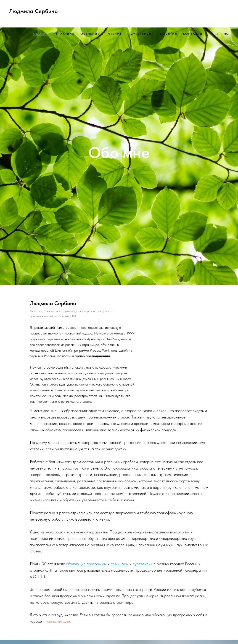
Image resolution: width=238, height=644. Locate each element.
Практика (65, 34)
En (217, 34)
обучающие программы (86, 564)
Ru (226, 34)
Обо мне (42, 34)
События (169, 34)
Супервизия (142, 34)
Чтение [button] (115, 34)
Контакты (193, 34)
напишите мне (58, 621)
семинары (120, 564)
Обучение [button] (90, 34)
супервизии (143, 564)
